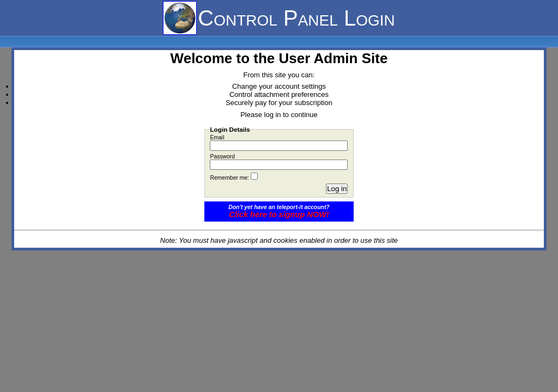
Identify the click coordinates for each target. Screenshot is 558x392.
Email (217, 137)
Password (222, 157)
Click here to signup (279, 215)
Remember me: (229, 178)
